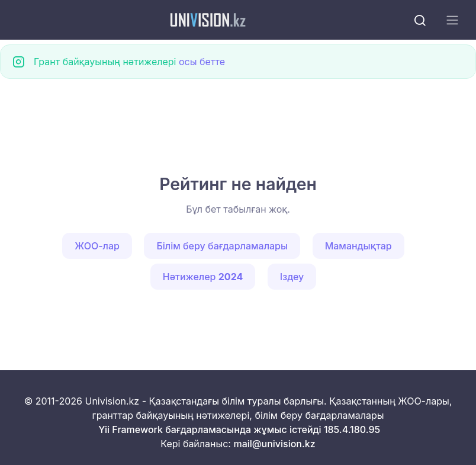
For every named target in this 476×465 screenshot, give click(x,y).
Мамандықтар (358, 246)
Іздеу (292, 277)
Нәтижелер (203, 277)
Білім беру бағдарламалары (222, 246)
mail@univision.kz (274, 444)
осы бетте (202, 62)
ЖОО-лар (97, 246)
